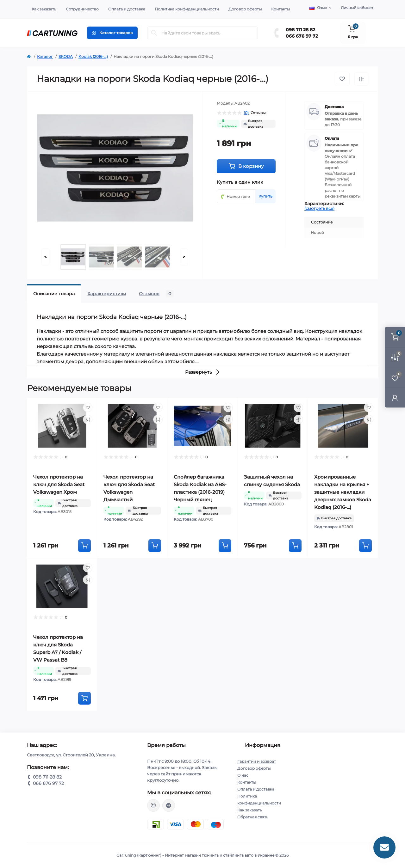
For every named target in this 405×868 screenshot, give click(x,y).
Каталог (45, 56)
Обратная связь (253, 817)
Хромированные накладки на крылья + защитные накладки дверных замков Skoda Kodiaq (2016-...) (343, 492)
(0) (246, 113)
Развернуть (203, 372)
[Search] (154, 33)
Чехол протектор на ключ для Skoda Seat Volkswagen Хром (59, 484)
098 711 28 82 (300, 30)
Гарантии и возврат (257, 761)
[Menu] (112, 33)
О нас (243, 775)
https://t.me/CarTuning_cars (169, 805)
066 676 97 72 (302, 36)
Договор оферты (245, 9)
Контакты (280, 9)
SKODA (66, 56)
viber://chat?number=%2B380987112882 (153, 805)
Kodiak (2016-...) (93, 56)
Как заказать (44, 9)
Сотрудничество (82, 9)
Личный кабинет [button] (357, 8)
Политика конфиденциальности (187, 9)
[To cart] (84, 546)
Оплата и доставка (127, 9)
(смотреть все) (319, 208)
